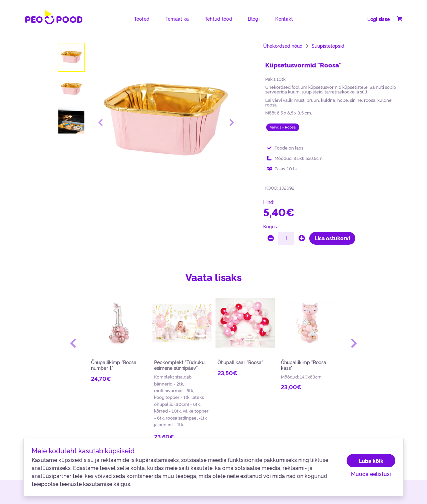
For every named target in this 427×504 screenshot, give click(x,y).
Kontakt (284, 19)
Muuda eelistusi (371, 474)
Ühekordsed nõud (283, 46)
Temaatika (177, 19)
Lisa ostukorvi (332, 238)
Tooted (142, 19)
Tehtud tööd (219, 19)
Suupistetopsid (328, 46)
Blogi (254, 19)
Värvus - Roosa (283, 127)
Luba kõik (371, 461)
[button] (73, 343)
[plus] (302, 238)
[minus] (271, 238)
